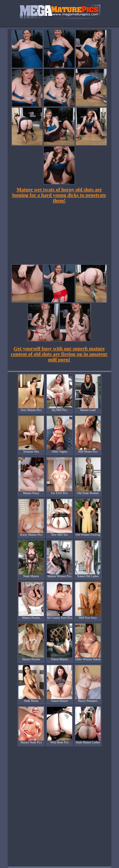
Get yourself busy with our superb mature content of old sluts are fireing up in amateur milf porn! (59, 354)
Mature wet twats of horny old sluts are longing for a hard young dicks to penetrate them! (59, 195)
